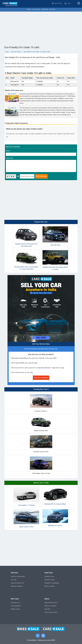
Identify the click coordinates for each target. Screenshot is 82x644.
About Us (47, 606)
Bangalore (48, 583)
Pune (53, 577)
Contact (54, 606)
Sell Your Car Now (41, 378)
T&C (46, 612)
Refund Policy (53, 603)
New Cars (53, 9)
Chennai (47, 580)
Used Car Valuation (17, 586)
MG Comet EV (12, 98)
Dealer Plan (45, 9)
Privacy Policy (53, 612)
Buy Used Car (36, 9)
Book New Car (15, 603)
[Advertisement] (41, 28)
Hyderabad (56, 583)
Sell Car (29, 9)
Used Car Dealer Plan (17, 583)
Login (68, 3)
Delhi (46, 586)
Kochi (53, 580)
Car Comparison (16, 606)
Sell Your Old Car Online (41, 344)
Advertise (47, 609)
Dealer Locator (15, 609)
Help (46, 603)
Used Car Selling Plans (18, 577)
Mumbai (47, 577)
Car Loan (14, 580)
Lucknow (52, 586)
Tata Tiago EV (12, 112)
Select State (57, 3)
